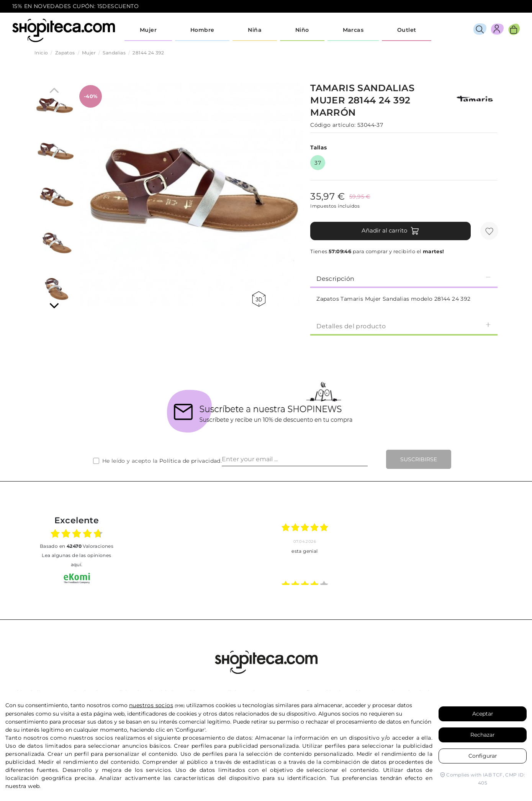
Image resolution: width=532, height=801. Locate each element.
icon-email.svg (506, 7)
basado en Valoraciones (77, 546)
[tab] (404, 278)
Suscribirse (419, 459)
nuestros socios (151, 705)
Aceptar (483, 714)
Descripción (404, 278)
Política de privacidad (190, 461)
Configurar (483, 756)
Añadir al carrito (390, 231)
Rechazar (483, 735)
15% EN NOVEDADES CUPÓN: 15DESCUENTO (75, 6)
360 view (259, 299)
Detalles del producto (404, 326)
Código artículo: (333, 125)
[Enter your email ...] (295, 459)
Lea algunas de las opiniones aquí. (76, 560)
